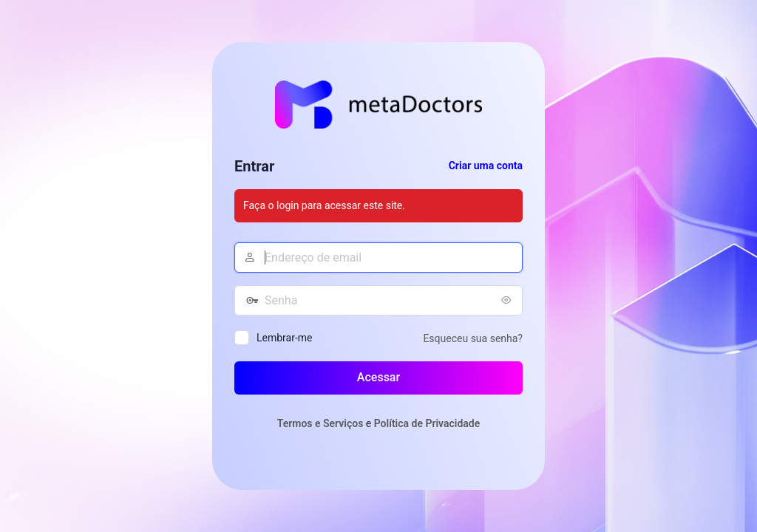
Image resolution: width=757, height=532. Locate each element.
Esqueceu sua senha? (473, 338)
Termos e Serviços (320, 423)
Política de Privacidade (427, 423)
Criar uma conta (486, 166)
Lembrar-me (285, 338)
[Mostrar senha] (508, 300)
